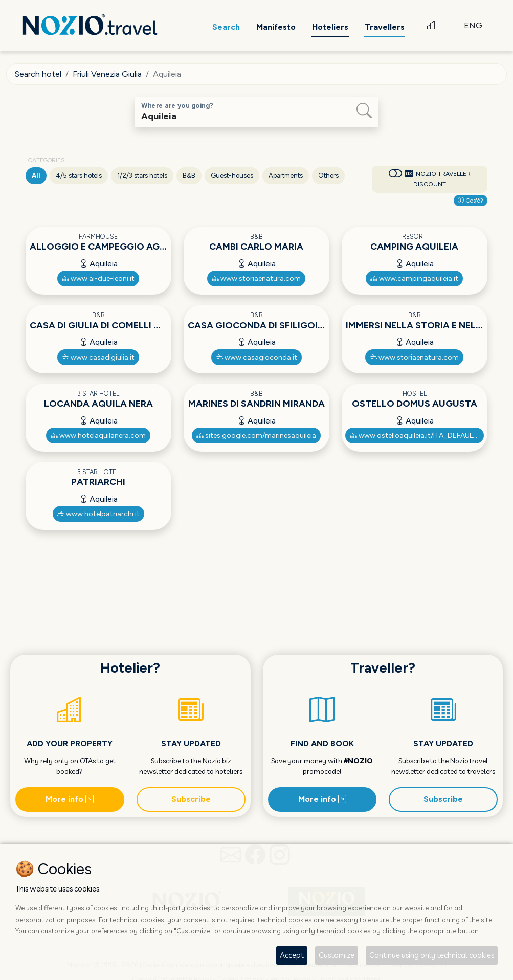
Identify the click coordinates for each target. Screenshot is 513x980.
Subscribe (191, 799)
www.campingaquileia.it (414, 279)
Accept (292, 955)
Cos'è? (471, 201)
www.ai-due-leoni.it (98, 279)
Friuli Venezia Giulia (107, 74)
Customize (337, 955)
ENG (473, 25)
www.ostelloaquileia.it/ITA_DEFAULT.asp (417, 436)
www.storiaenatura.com (256, 279)
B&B (189, 176)
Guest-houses (232, 176)
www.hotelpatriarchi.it (98, 514)
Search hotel (38, 74)
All (36, 176)
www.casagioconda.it (256, 357)
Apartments (286, 176)
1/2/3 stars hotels (142, 176)
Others (328, 176)
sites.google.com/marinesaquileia (256, 436)
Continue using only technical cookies (432, 955)
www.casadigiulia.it (98, 357)
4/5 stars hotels (79, 176)
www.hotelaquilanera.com (98, 436)
